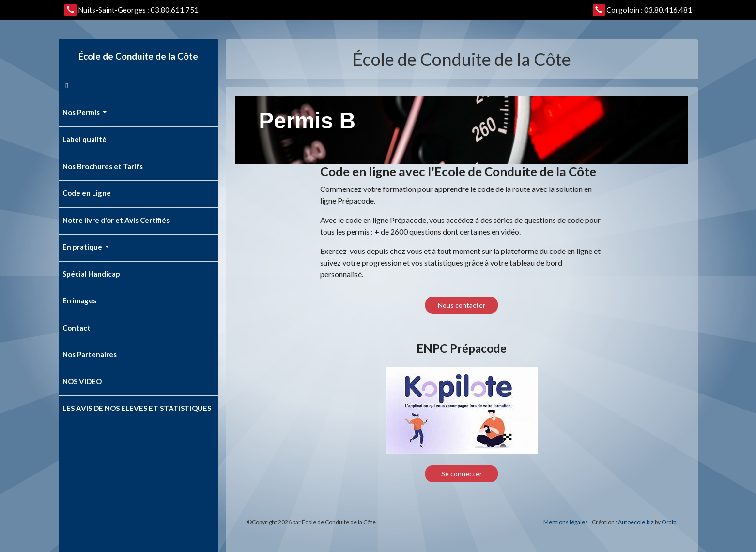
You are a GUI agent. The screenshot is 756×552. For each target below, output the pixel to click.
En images (79, 300)
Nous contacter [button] (462, 305)
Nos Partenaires (90, 354)
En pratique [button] (83, 247)
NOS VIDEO (82, 381)
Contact (77, 328)
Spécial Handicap (91, 274)
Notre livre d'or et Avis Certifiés (116, 220)
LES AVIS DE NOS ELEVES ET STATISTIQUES (137, 408)
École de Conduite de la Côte (138, 56)
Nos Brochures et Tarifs (103, 166)
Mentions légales (566, 522)
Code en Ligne (87, 193)
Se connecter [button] (462, 474)
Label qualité (85, 139)
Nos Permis (82, 112)
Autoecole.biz (636, 522)
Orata (669, 522)
